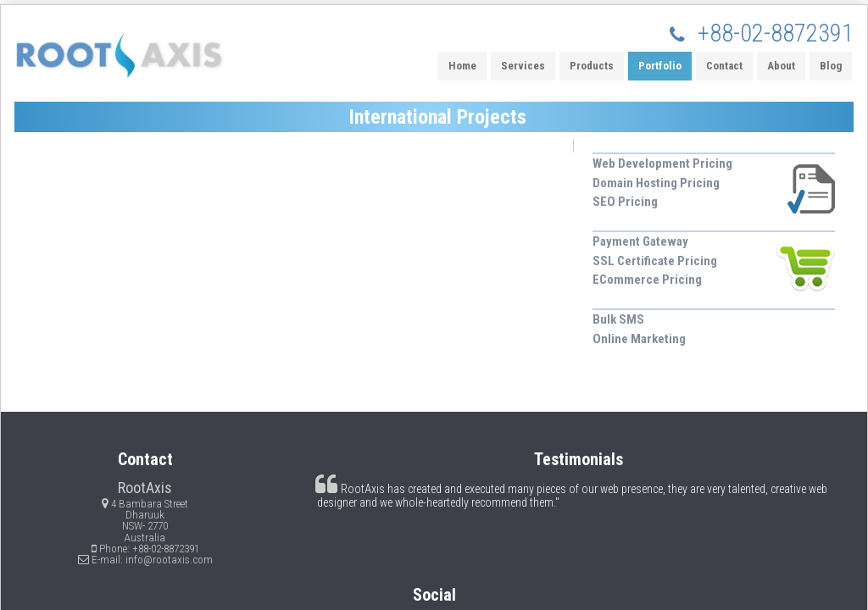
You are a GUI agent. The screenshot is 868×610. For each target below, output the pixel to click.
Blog (831, 66)
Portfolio (660, 66)
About (781, 66)
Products (592, 66)
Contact (724, 66)
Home (462, 66)
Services (523, 66)
